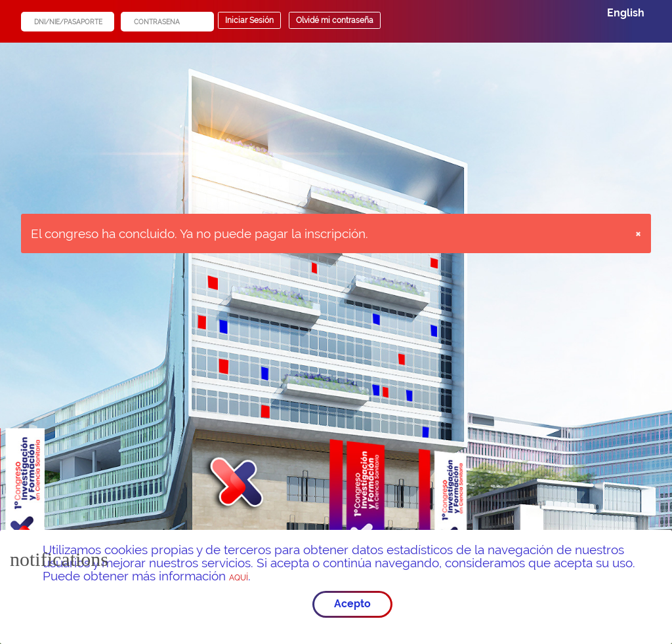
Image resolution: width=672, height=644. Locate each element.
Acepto (352, 604)
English (626, 13)
